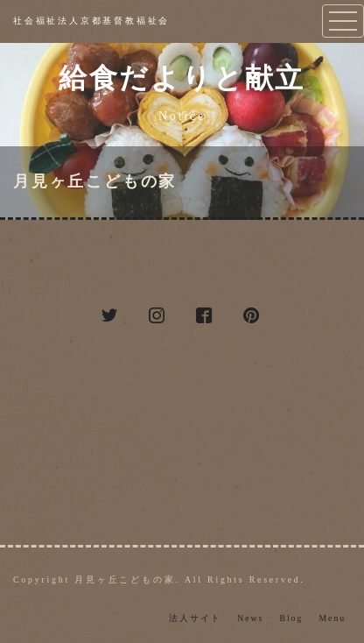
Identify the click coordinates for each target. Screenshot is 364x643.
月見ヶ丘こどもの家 (95, 181)
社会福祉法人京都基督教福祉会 (91, 21)
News (250, 618)
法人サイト (195, 618)
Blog (291, 618)
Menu (332, 618)
